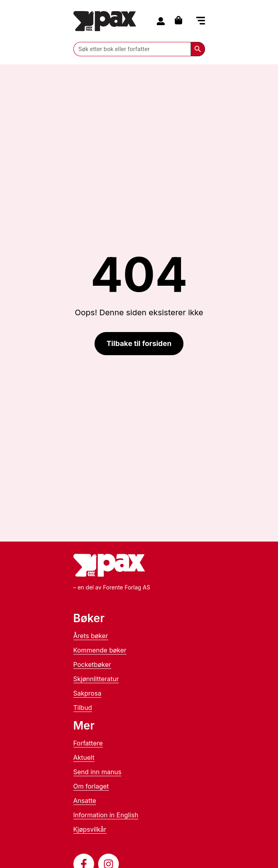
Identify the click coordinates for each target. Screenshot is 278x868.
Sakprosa (88, 693)
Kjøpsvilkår (90, 829)
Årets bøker (91, 636)
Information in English (106, 815)
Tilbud (83, 708)
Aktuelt (84, 757)
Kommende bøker (100, 650)
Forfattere (88, 743)
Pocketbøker (92, 664)
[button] (201, 22)
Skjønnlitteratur (96, 679)
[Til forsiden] (105, 21)
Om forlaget (91, 786)
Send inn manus (98, 772)
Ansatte (85, 801)
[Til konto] (161, 21)
